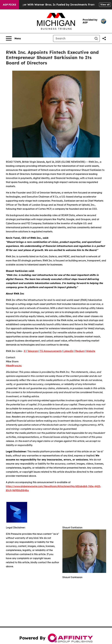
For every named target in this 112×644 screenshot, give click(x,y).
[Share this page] (104, 38)
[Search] (73, 38)
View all (105, 4)
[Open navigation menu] (13, 38)
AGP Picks (9, 5)
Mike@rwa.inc (14, 366)
